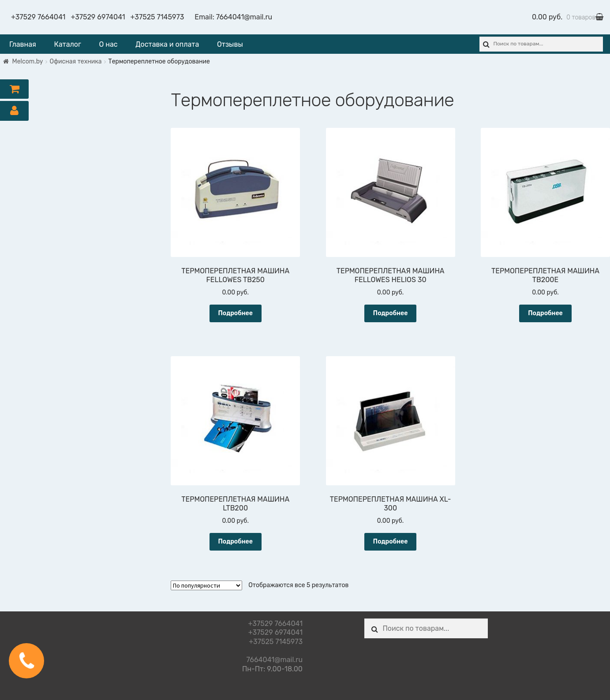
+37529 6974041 (98, 17)
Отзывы (230, 44)
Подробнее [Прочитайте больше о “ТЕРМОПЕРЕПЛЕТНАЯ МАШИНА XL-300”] (391, 542)
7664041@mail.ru (244, 17)
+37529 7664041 (38, 17)
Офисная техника (76, 61)
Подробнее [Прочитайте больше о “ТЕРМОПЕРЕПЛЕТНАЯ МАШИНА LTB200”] (235, 542)
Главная (23, 44)
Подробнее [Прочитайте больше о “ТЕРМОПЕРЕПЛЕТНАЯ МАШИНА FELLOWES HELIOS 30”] (391, 313)
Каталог (67, 44)
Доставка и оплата (167, 44)
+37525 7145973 (157, 17)
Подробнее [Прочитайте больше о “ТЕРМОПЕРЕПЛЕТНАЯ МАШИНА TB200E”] (545, 313)
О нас (108, 44)
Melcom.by (28, 61)
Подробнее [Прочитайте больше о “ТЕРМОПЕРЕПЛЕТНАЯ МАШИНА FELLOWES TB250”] (235, 313)
